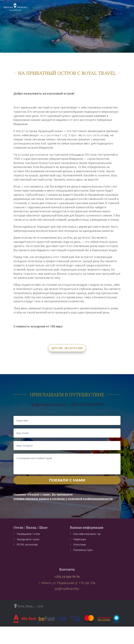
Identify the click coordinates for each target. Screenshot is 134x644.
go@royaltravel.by (48, 405)
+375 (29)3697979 (86, 405)
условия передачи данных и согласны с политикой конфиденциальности (63, 499)
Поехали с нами (67, 480)
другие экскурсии (67, 348)
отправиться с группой (37, 153)
